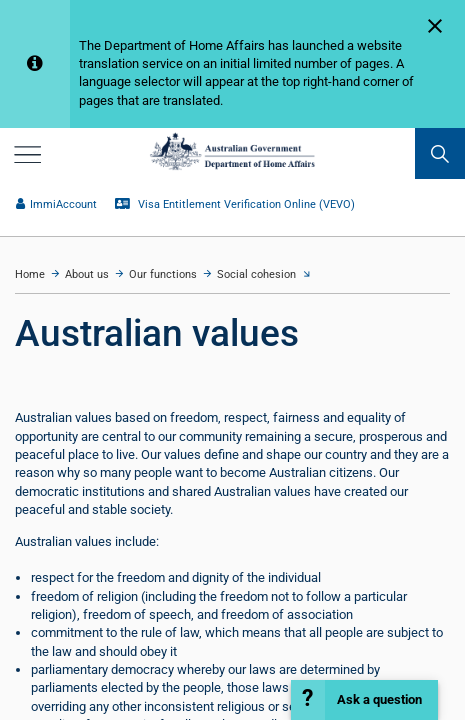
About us (87, 274)
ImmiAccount (56, 204)
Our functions (163, 274)
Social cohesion (256, 274)
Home (30, 274)
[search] (440, 153)
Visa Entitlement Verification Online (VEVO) (235, 204)
